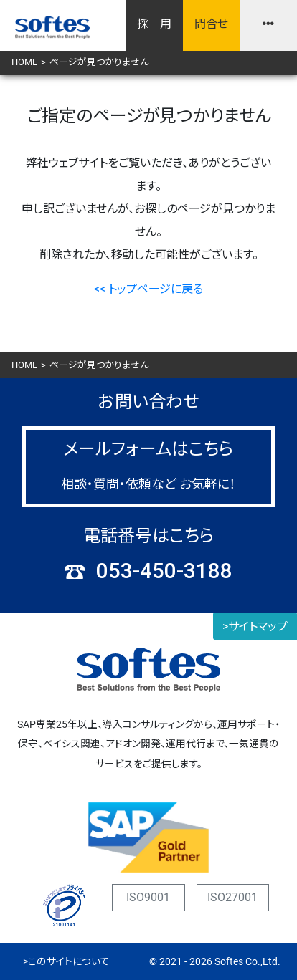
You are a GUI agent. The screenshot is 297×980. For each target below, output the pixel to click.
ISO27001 (232, 897)
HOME (24, 62)
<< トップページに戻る (148, 289)
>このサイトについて (66, 961)
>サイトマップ (255, 626)
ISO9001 (148, 897)
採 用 (154, 24)
